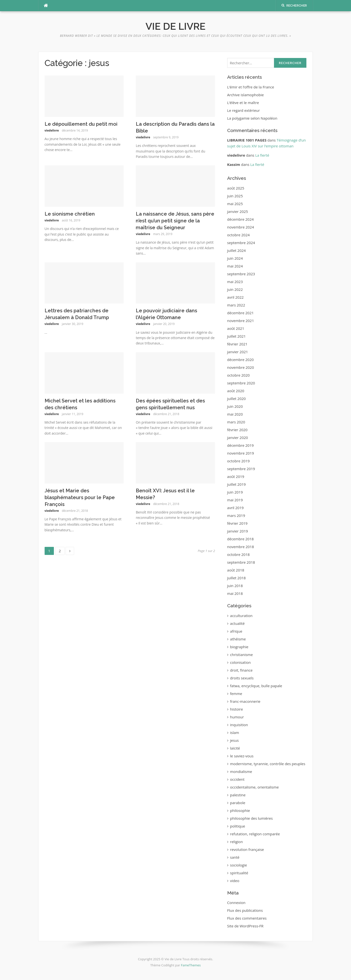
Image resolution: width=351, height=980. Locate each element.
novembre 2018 (241, 547)
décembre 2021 (240, 313)
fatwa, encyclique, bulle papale (256, 686)
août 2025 (236, 188)
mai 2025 (235, 204)
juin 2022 (235, 289)
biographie (239, 647)
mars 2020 (236, 422)
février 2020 (237, 430)
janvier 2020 (238, 438)
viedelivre (52, 130)
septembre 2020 (241, 383)
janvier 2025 (238, 211)
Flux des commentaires (247, 918)
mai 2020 (235, 414)
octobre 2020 (239, 375)
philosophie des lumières (251, 818)
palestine (238, 795)
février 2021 (237, 344)
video (235, 881)
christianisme (241, 655)
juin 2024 (235, 258)
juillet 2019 (236, 484)
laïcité (235, 748)
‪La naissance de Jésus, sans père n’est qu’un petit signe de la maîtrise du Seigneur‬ (175, 221)
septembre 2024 (241, 243)
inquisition (239, 725)
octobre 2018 (239, 554)
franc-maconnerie (245, 701)
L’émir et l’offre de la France (251, 87)
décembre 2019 (240, 445)
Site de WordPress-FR (245, 926)
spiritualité (239, 873)
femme (236, 694)
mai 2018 (235, 593)
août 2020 (236, 391)
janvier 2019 (238, 531)
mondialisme (241, 771)
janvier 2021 (238, 352)
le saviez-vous (242, 756)
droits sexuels (242, 678)
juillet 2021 (236, 336)
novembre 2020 (241, 367)
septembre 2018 (241, 562)
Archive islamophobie (245, 95)
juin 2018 (235, 586)
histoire (237, 709)
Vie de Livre (175, 26)
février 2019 (237, 523)
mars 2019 (236, 515)
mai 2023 (235, 282)
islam (235, 733)
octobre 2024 (239, 235)
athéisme (238, 639)
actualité (237, 623)
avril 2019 (235, 508)
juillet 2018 (236, 578)
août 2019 (236, 476)
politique (238, 826)
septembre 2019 (241, 469)
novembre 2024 (241, 227)
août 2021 (236, 328)
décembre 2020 (240, 360)
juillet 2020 (236, 399)
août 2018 (236, 570)
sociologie (239, 865)
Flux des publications (245, 910)
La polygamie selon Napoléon (252, 118)
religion (236, 842)
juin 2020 (235, 406)
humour (237, 717)
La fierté (262, 155)
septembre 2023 (241, 274)
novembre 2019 (241, 453)
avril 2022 (235, 297)
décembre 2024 (240, 219)
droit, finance (241, 670)
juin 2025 (235, 196)
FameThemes (191, 965)
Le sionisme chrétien (70, 214)
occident (237, 779)
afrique (236, 631)
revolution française (247, 849)
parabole (238, 803)
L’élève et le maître (243, 103)
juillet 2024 (236, 250)
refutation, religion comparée (255, 834)
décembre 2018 (240, 539)
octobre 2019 (239, 461)
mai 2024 (235, 266)
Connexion (236, 903)
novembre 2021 (241, 321)
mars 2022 (236, 305)
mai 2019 (235, 500)
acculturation (241, 616)
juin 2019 (235, 492)
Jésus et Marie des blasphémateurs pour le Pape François (80, 497)
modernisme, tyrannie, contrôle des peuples (268, 764)
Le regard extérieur (244, 110)
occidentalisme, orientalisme (254, 787)
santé (235, 857)
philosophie (240, 810)
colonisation (240, 662)
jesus (234, 740)
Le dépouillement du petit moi (81, 124)
